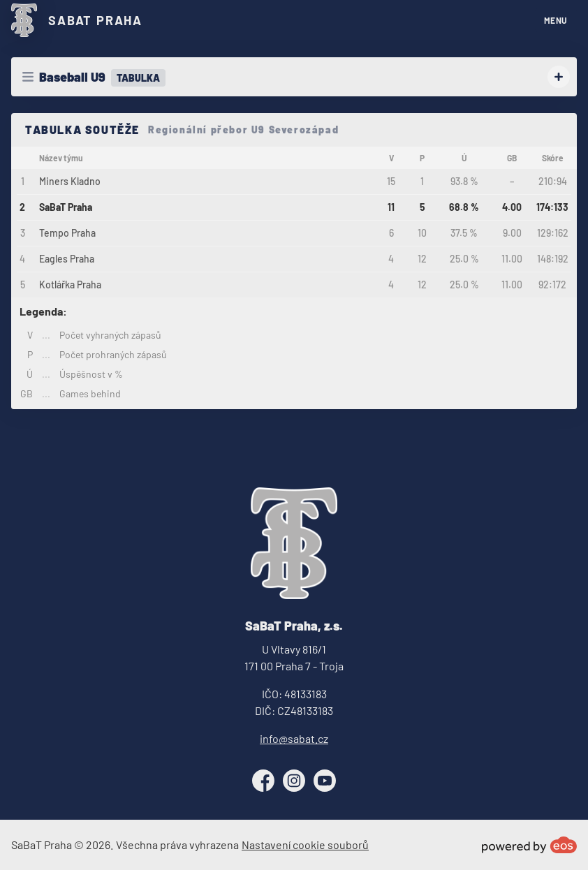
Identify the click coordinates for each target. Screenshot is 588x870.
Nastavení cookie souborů (305, 845)
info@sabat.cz (294, 738)
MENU (556, 20)
